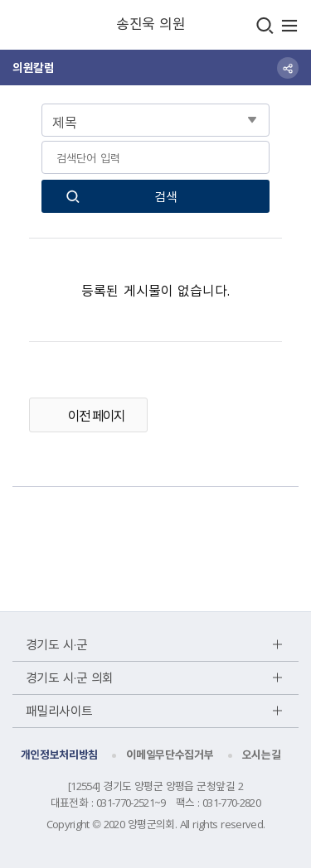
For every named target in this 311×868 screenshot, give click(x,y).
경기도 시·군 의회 (70, 678)
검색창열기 (265, 25)
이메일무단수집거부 (170, 754)
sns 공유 (288, 68)
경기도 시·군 (56, 644)
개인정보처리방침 (59, 754)
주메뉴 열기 (290, 25)
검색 (166, 196)
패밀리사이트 (59, 711)
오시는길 (262, 754)
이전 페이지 (96, 415)
